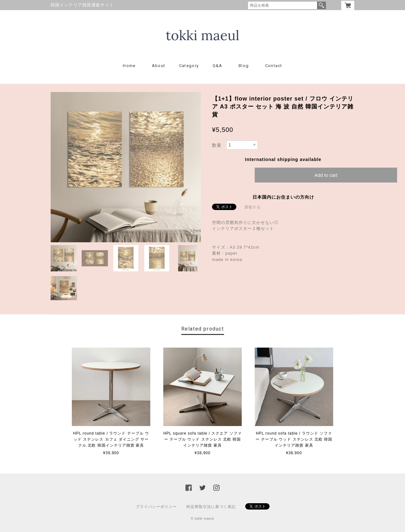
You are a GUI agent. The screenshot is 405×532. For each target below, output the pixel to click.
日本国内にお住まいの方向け (283, 197)
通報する (252, 207)
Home (129, 66)
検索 (321, 5)
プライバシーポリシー (156, 507)
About (159, 66)
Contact (274, 66)
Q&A (218, 66)
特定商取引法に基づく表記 (211, 507)
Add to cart (326, 175)
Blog (244, 66)
